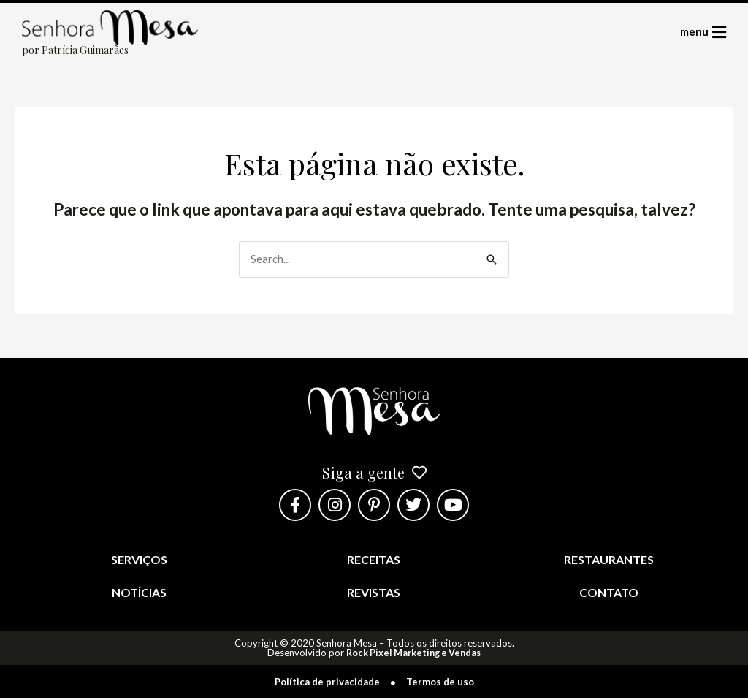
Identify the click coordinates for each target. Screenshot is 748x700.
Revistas (374, 594)
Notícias (139, 594)
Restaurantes (609, 561)
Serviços (139, 561)
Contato (609, 594)
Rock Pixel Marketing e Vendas (413, 655)
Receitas (374, 561)
